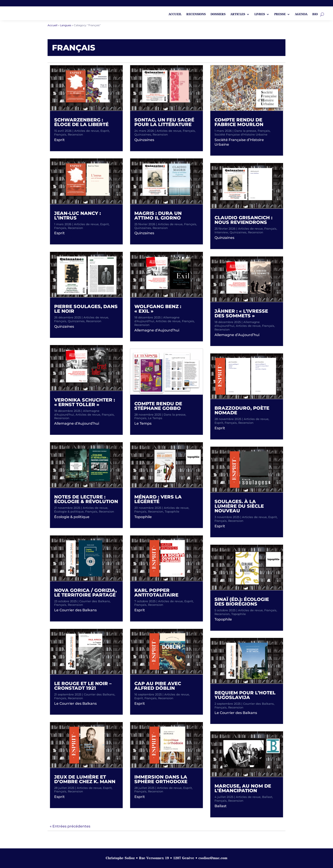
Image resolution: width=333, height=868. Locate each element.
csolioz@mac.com (213, 858)
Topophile (172, 511)
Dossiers (218, 15)
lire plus (64, 144)
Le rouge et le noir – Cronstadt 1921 (83, 686)
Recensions (196, 15)
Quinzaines (76, 321)
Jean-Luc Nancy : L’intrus (78, 216)
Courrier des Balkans (95, 601)
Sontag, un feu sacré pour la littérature (164, 122)
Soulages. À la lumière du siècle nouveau (239, 506)
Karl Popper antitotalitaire (156, 593)
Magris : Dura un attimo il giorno (158, 216)
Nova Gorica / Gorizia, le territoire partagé (85, 593)
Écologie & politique (69, 511)
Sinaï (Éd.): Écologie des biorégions (242, 602)
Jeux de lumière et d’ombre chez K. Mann (85, 779)
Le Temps (155, 418)
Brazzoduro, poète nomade (242, 410)
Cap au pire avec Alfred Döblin (158, 686)
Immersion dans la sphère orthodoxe (161, 779)
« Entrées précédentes (70, 826)
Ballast (267, 797)
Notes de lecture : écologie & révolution (86, 499)
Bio (315, 15)
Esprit (105, 131)
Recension (75, 134)
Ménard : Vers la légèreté (158, 499)
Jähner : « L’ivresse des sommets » (241, 313)
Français (60, 134)
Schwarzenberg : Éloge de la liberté (81, 122)
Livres (260, 15)
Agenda (301, 15)
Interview (221, 232)
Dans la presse (175, 414)
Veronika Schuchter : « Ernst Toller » (85, 402)
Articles (238, 15)
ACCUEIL (175, 15)
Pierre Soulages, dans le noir (86, 309)
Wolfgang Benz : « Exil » (158, 309)
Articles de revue (87, 131)
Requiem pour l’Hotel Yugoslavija (245, 695)
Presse (280, 15)
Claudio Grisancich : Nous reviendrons (243, 220)
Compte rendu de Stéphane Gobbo (158, 406)
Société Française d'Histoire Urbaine (241, 134)
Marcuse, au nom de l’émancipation (243, 788)
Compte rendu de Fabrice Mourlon (239, 122)
